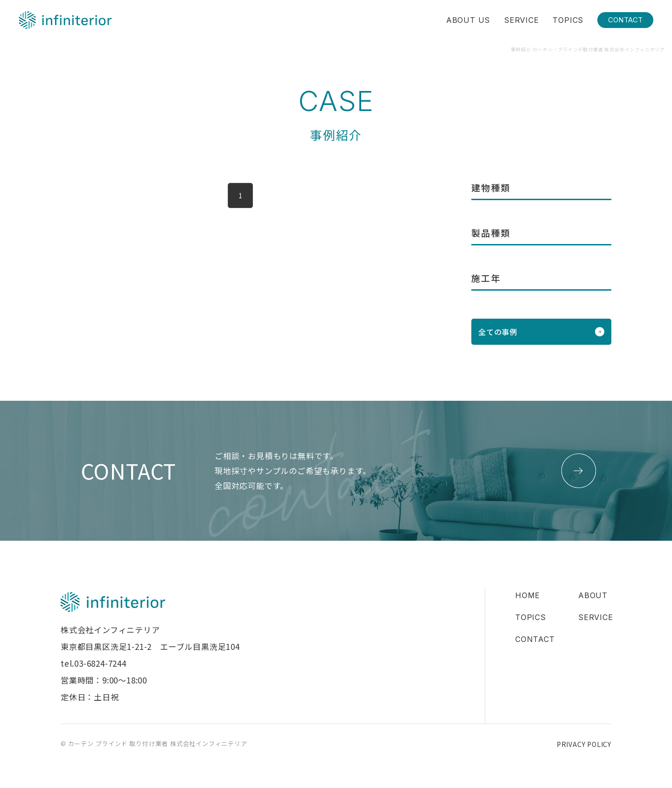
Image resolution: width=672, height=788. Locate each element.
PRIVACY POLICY (584, 744)
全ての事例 (498, 332)
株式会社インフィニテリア (65, 20)
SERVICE (521, 20)
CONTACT (626, 20)
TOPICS (568, 20)
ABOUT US (468, 20)
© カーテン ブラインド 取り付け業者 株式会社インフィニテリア (154, 743)
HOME (528, 595)
